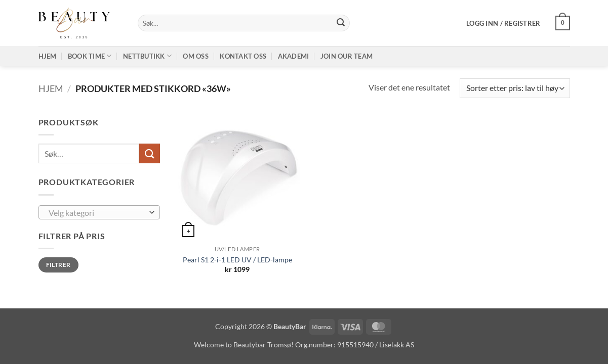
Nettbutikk (147, 56)
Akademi (294, 56)
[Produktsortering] (515, 88)
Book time (90, 56)
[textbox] (96, 213)
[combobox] (99, 212)
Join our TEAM (347, 56)
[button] (503, 23)
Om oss (196, 56)
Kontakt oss (243, 56)
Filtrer (58, 265)
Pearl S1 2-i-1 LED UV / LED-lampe (237, 260)
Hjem (48, 56)
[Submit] (341, 23)
